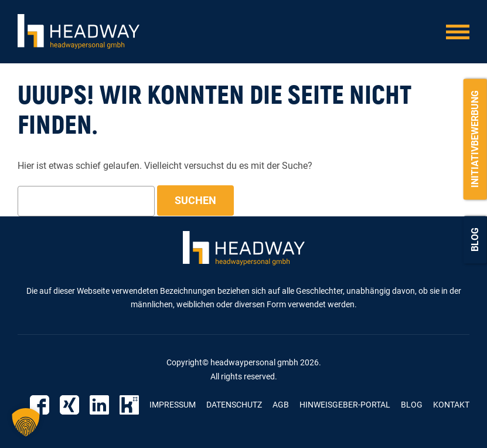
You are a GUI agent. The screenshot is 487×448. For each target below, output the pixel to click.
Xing (69, 405)
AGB (281, 405)
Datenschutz (234, 405)
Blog (475, 240)
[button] (26, 422)
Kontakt (451, 405)
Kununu (129, 405)
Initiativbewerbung (475, 139)
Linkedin (99, 405)
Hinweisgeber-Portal (345, 405)
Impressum (173, 405)
